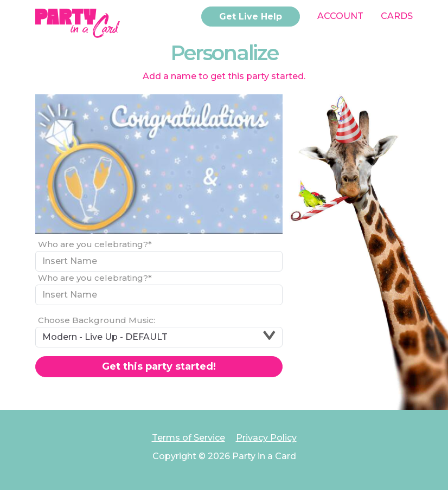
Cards (397, 16)
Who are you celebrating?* (95, 244)
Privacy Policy (266, 438)
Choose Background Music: (97, 320)
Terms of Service (188, 438)
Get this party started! (159, 366)
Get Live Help (251, 17)
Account (340, 16)
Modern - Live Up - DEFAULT (159, 336)
